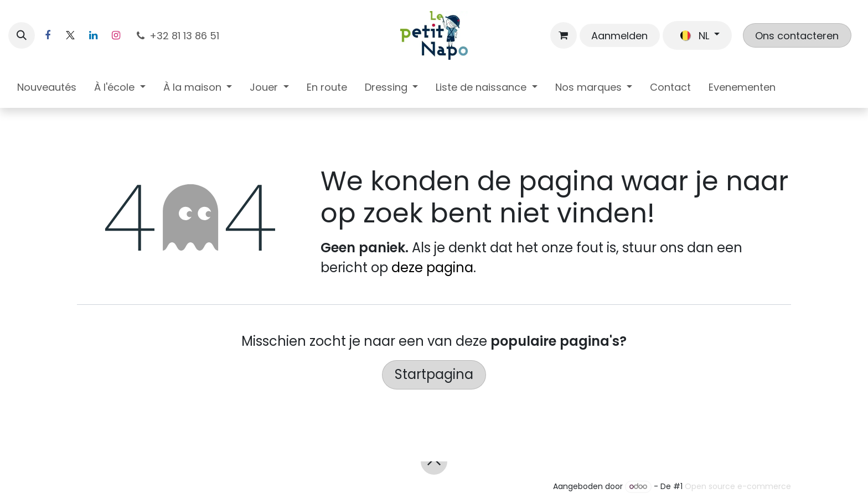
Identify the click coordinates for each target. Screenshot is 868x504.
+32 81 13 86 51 (178, 36)
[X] (70, 35)
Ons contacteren (797, 36)
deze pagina (432, 267)
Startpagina (434, 374)
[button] (22, 35)
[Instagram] (116, 35)
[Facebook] (48, 35)
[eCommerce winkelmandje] (564, 35)
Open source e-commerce (738, 486)
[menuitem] (47, 89)
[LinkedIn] (93, 35)
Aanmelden (619, 36)
